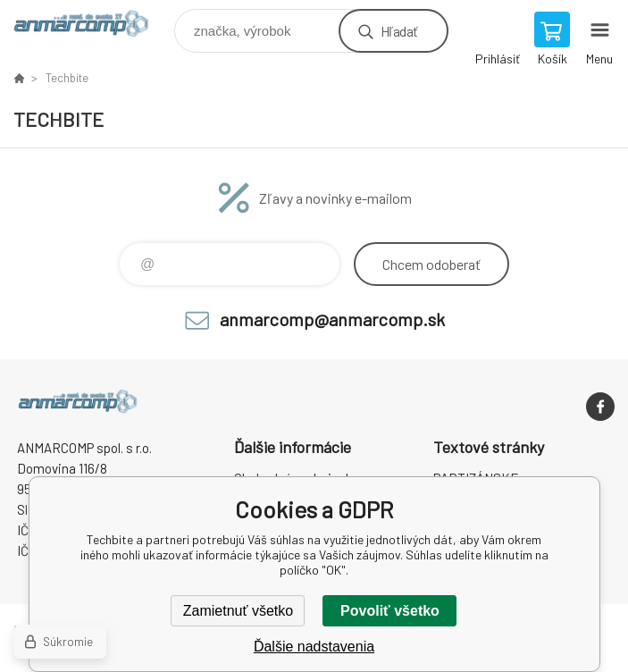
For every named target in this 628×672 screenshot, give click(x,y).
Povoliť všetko (390, 611)
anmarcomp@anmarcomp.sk (332, 319)
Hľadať (399, 31)
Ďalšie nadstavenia (314, 647)
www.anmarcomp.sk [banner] (92, 26)
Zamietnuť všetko (238, 611)
